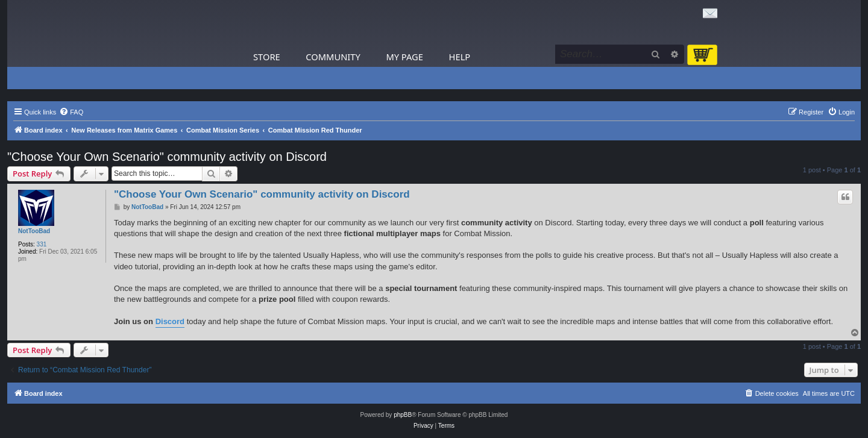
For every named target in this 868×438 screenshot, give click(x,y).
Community (333, 57)
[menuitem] (71, 112)
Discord (170, 321)
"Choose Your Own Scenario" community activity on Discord (167, 157)
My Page (404, 57)
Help (460, 57)
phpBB (403, 415)
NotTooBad (34, 231)
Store (267, 57)
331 (42, 244)
